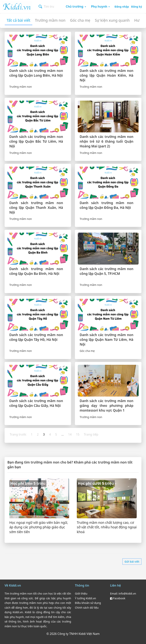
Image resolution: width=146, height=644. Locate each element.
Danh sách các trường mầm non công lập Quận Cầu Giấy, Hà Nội (36, 403)
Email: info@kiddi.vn (123, 594)
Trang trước (18, 434)
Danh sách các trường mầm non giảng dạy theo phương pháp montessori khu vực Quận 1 (106, 405)
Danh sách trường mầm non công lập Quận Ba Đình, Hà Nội (36, 271)
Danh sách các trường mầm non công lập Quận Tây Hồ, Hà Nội (36, 337)
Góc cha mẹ (80, 20)
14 (70, 434)
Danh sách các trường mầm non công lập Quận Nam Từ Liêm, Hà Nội (106, 339)
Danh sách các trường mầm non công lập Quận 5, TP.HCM (106, 271)
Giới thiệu (81, 594)
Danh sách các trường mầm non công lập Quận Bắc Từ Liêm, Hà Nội (36, 141)
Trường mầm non (50, 20)
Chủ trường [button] (76, 6)
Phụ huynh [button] (101, 6)
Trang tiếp (91, 434)
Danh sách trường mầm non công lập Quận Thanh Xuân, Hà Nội (36, 208)
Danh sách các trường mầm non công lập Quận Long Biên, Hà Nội (36, 73)
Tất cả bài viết (19, 20)
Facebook (118, 598)
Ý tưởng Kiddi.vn (85, 598)
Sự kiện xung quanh (112, 20)
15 (78, 434)
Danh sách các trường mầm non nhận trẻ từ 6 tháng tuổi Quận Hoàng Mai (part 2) (106, 141)
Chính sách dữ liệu (87, 608)
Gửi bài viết (132, 562)
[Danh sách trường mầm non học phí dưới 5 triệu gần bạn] (107, 508)
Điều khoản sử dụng (88, 603)
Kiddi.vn (17, 6)
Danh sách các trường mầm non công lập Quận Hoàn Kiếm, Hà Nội (106, 75)
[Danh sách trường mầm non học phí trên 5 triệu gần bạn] (39, 508)
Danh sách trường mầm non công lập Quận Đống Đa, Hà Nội (106, 205)
